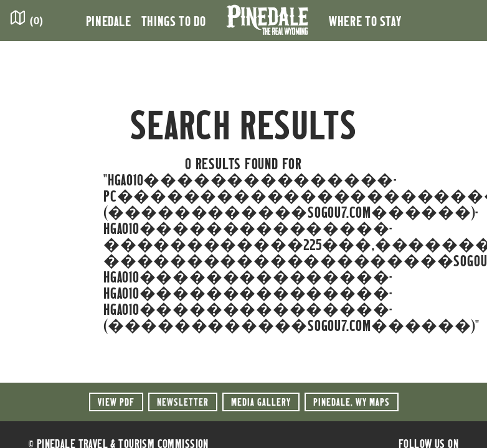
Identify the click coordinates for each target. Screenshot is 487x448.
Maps (352, 402)
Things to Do (174, 21)
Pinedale (109, 21)
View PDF (116, 402)
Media (261, 402)
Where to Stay (365, 21)
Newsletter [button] (183, 402)
